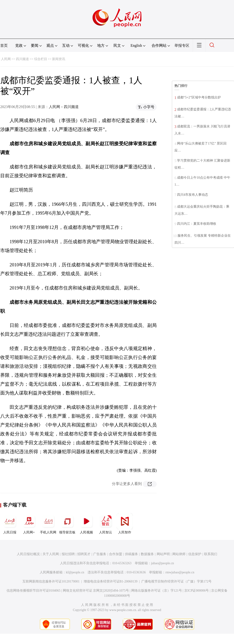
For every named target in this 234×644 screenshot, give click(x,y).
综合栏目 (41, 59)
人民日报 (10, 524)
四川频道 (22, 59)
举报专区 (182, 45)
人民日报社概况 (28, 554)
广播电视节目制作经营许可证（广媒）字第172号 (176, 581)
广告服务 (100, 554)
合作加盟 (116, 554)
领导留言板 (67, 524)
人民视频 (86, 524)
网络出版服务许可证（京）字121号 (157, 591)
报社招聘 (68, 554)
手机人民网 (48, 524)
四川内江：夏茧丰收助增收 (197, 224)
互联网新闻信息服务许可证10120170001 (51, 581)
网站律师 (179, 554)
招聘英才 (84, 554)
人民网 (6, 59)
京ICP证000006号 (197, 591)
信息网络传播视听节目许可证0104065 (34, 591)
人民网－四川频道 (64, 107)
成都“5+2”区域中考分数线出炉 (199, 97)
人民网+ (29, 524)
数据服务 (147, 554)
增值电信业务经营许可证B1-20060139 (111, 581)
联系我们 (211, 554)
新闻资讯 (59, 59)
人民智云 (106, 524)
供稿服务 (131, 554)
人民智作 (125, 524)
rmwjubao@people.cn (180, 572)
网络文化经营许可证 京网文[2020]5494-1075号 (96, 591)
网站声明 (163, 554)
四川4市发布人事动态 (193, 195)
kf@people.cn (75, 572)
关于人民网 (51, 554)
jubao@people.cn (163, 563)
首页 (4, 45)
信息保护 (195, 554)
